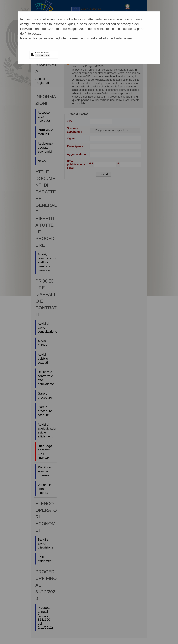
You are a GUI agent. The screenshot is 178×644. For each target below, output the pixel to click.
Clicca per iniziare (43, 55)
